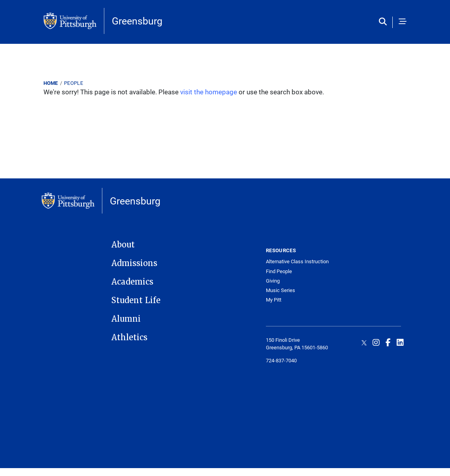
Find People (279, 271)
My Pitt (274, 300)
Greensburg (137, 21)
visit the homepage (209, 92)
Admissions (134, 263)
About (123, 245)
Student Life (136, 300)
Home (51, 83)
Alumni (126, 319)
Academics (132, 282)
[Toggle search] (385, 22)
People (73, 83)
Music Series (281, 290)
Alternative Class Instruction (297, 261)
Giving (273, 281)
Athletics (129, 337)
